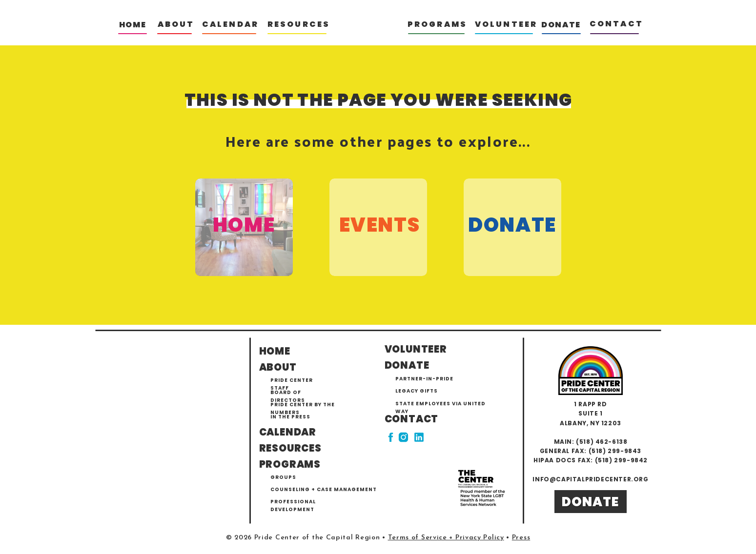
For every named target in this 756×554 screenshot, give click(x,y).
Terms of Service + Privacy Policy (446, 538)
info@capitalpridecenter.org (590, 479)
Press (521, 538)
